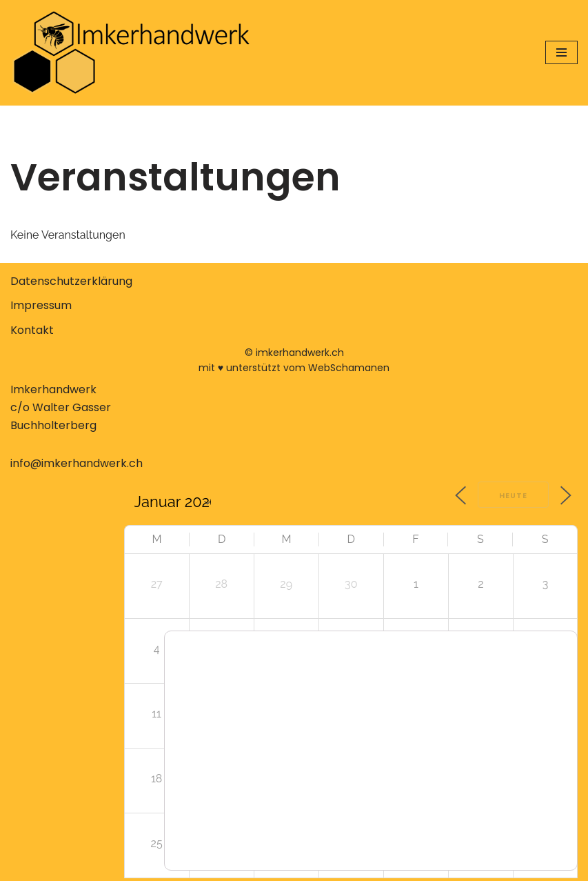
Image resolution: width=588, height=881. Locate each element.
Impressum (41, 305)
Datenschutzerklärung (71, 281)
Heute (513, 495)
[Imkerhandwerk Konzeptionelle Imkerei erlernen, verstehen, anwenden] (131, 53)
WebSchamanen (349, 368)
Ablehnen (483, 812)
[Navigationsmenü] (561, 52)
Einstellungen (240, 819)
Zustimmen (484, 783)
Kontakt (32, 330)
